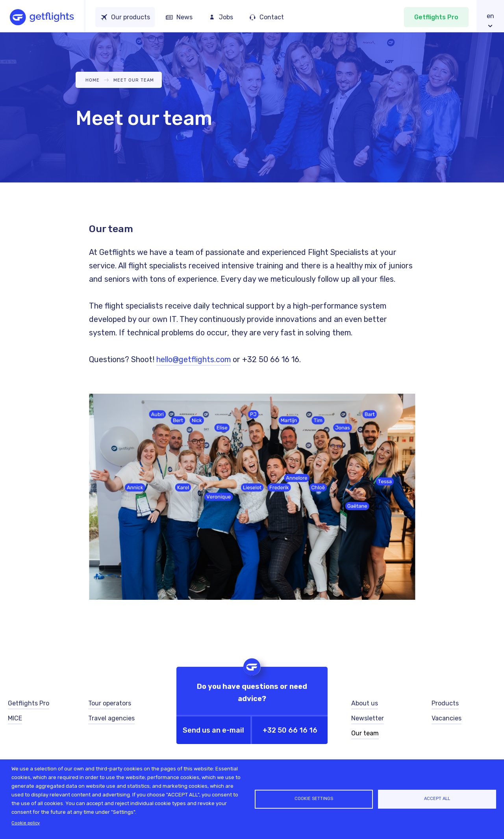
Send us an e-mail (213, 730)
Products (445, 703)
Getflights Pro (436, 17)
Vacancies (447, 718)
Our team (365, 733)
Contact (272, 17)
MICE (15, 718)
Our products (131, 17)
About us (365, 703)
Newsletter (368, 718)
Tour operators (110, 703)
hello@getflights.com (194, 359)
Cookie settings (314, 799)
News (184, 17)
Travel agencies (111, 718)
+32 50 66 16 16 (290, 730)
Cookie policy (26, 823)
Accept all (437, 799)
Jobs (226, 17)
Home (93, 80)
